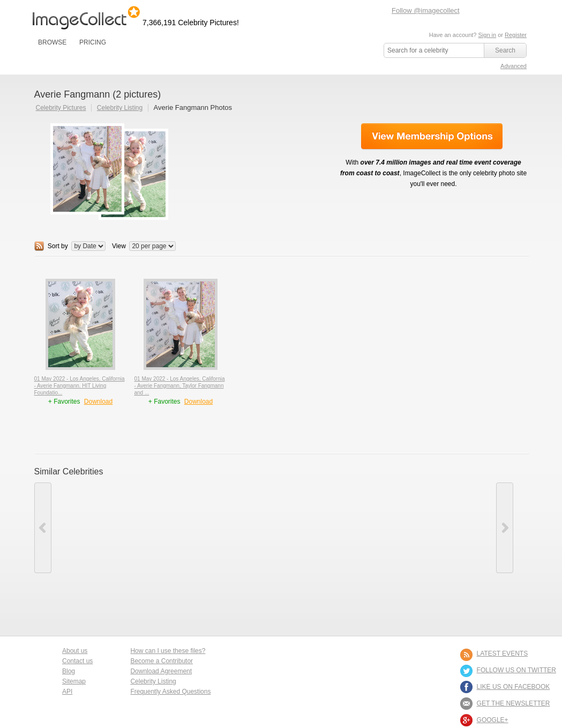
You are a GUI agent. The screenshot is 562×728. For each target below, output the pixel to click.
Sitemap (74, 681)
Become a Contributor (162, 661)
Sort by (58, 246)
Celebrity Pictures (61, 108)
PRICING (93, 42)
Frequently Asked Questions (170, 692)
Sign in (487, 35)
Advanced (514, 66)
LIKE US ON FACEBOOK (514, 687)
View (119, 246)
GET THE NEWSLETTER (514, 703)
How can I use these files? (168, 651)
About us (75, 651)
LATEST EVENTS (503, 653)
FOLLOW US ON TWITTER (516, 670)
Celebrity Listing (120, 108)
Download (98, 402)
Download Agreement (161, 671)
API (67, 692)
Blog (69, 671)
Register (516, 35)
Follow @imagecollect (426, 10)
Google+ (493, 720)
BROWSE (52, 42)
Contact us (77, 661)
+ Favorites (65, 402)
